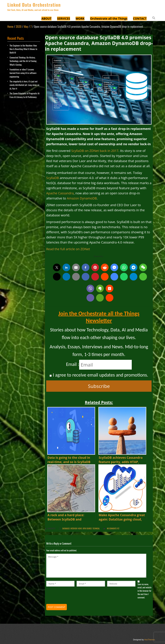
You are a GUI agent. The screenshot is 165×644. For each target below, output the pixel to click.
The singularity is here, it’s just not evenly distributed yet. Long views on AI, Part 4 (24, 85)
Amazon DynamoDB (82, 198)
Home (10, 26)
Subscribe (99, 386)
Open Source (87, 528)
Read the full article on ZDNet (68, 249)
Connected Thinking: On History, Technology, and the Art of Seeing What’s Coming (23, 61)
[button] (154, 18)
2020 (19, 26)
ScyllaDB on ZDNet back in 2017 (95, 151)
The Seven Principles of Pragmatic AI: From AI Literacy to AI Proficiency (25, 95)
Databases (66, 528)
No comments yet (113, 528)
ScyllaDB (53, 178)
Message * (96, 566)
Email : (73, 364)
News (80, 528)
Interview (74, 528)
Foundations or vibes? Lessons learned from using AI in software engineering (23, 73)
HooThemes (149, 640)
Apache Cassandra (60, 193)
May (26, 26)
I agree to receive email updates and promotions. (99, 375)
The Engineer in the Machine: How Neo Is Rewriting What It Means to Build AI (23, 49)
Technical (96, 528)
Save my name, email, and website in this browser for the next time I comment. (144, 591)
